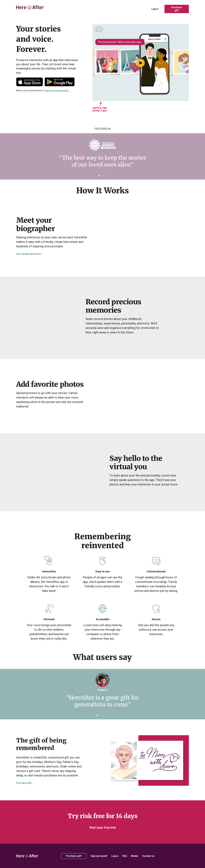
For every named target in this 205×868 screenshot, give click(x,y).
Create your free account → (57, 91)
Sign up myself (99, 856)
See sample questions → (30, 254)
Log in (155, 9)
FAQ (125, 856)
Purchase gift (177, 9)
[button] (99, 176)
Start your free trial (103, 828)
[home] (30, 9)
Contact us (148, 856)
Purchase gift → (25, 783)
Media (135, 856)
